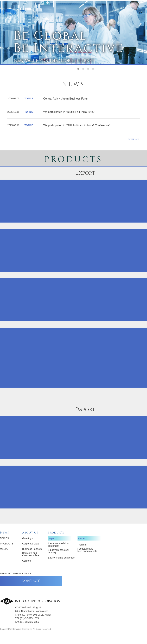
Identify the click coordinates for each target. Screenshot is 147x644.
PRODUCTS (7, 551)
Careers (27, 569)
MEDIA (4, 557)
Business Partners (32, 557)
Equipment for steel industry (58, 559)
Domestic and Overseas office (31, 562)
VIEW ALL (134, 147)
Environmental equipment (62, 566)
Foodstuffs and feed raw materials (87, 558)
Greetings (27, 546)
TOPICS (4, 546)
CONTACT (31, 589)
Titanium (82, 553)
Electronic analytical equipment (59, 553)
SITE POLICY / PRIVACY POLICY (16, 581)
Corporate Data (30, 551)
